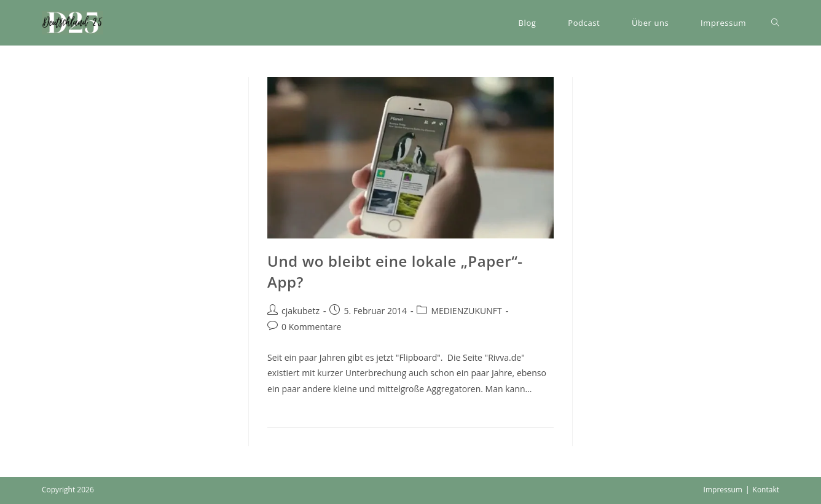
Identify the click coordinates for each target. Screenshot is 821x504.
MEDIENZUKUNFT (466, 311)
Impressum (723, 490)
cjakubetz (301, 311)
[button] (73, 23)
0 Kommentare (311, 327)
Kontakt (766, 490)
